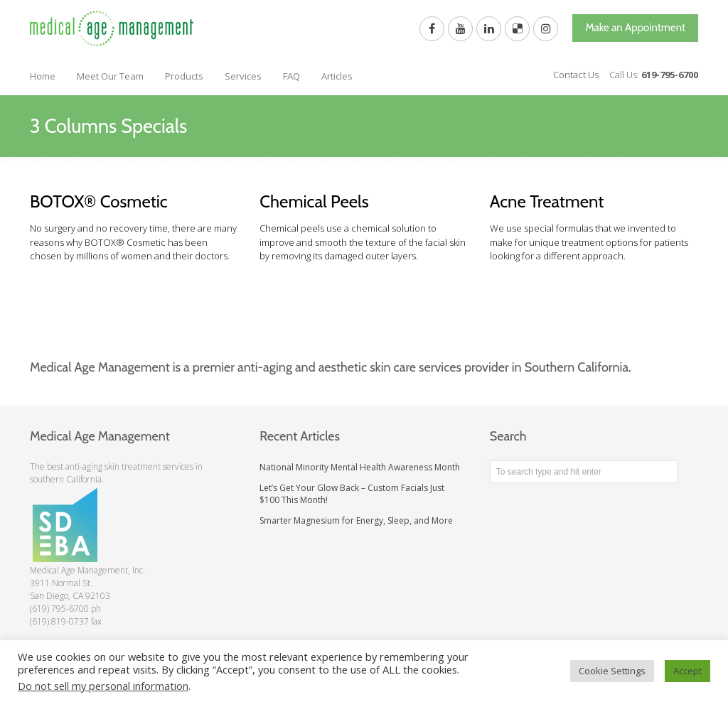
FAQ (291, 76)
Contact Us (576, 75)
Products (184, 76)
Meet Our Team (110, 76)
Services (243, 76)
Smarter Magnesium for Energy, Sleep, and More (356, 520)
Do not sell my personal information (103, 686)
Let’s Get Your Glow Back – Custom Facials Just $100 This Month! (352, 494)
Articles (337, 76)
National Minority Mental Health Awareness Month (360, 467)
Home (43, 76)
